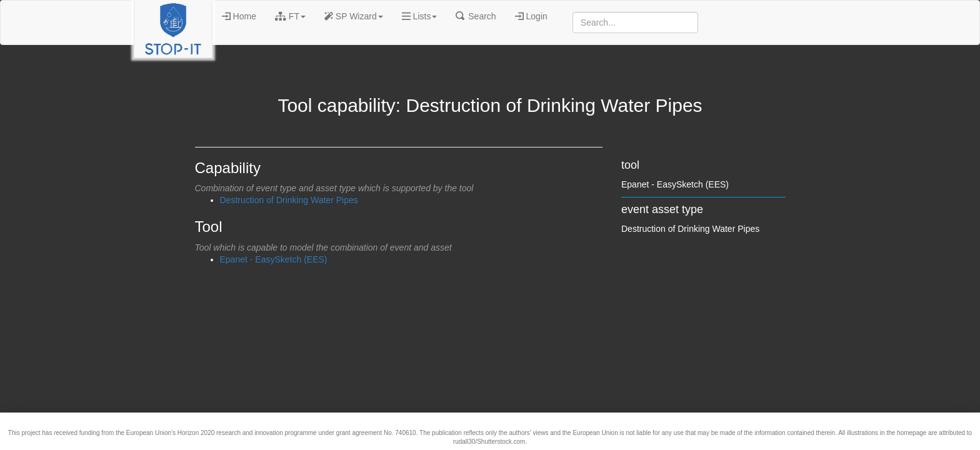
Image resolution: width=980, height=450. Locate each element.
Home (239, 16)
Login (531, 16)
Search (476, 16)
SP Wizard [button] (354, 16)
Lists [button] (420, 16)
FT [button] (290, 16)
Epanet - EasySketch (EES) (274, 259)
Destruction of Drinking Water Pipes (289, 200)
